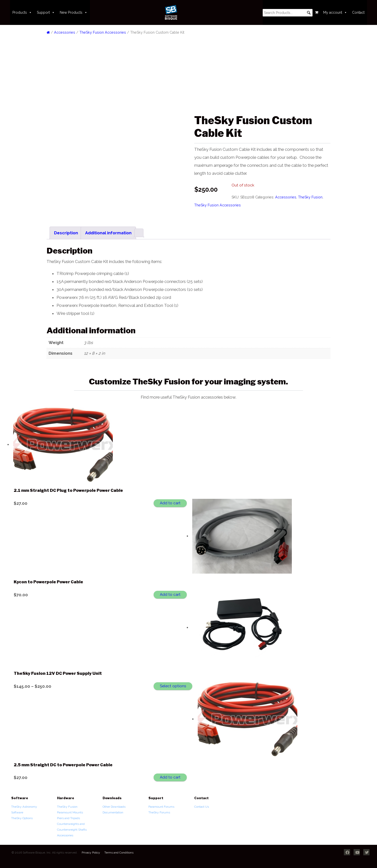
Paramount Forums (161, 807)
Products (22, 12)
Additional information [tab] (108, 233)
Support (46, 12)
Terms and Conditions (119, 853)
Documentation (113, 812)
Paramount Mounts (70, 812)
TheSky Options (22, 818)
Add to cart (170, 503)
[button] (309, 13)
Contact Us (202, 807)
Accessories (65, 32)
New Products (74, 12)
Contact (358, 12)
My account (335, 12)
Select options (173, 686)
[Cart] (317, 12)
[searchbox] (288, 13)
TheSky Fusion (310, 197)
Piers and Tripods (68, 818)
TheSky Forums (159, 812)
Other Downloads (114, 807)
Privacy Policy (91, 853)
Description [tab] (66, 233)
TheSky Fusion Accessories (103, 32)
